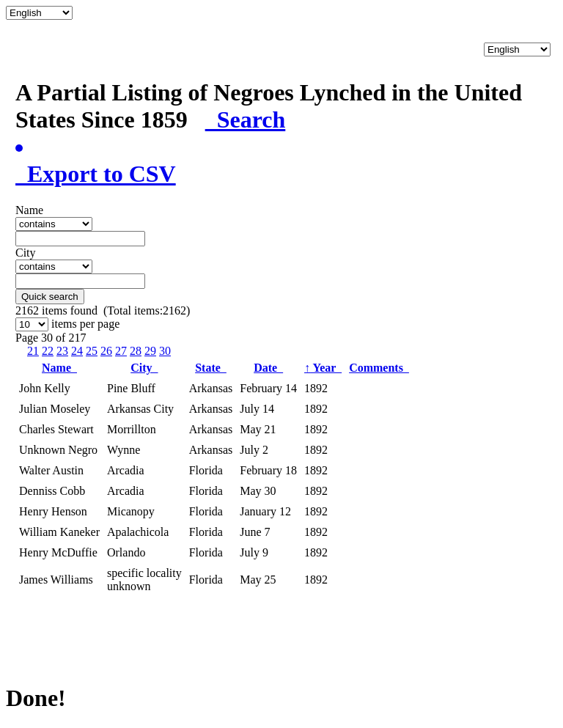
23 (62, 351)
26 (106, 351)
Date (268, 368)
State (211, 368)
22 (48, 351)
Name (59, 368)
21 (33, 351)
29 (150, 351)
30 (165, 351)
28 (136, 351)
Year (323, 368)
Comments (379, 368)
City (144, 368)
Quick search (50, 297)
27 (121, 351)
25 (92, 351)
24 (77, 351)
